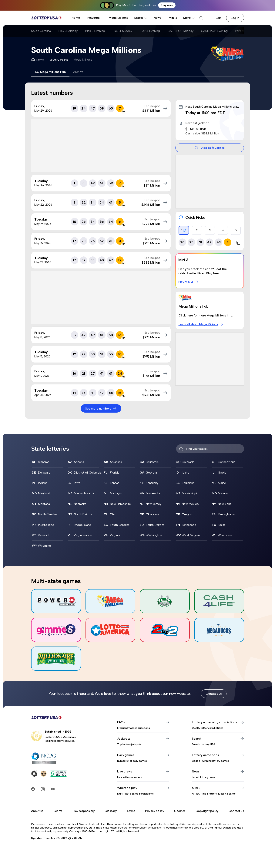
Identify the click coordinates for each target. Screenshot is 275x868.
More (189, 18)
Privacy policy (155, 811)
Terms (131, 811)
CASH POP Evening (214, 31)
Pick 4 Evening (150, 31)
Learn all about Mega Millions (201, 324)
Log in (235, 18)
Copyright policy (207, 811)
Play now (167, 5)
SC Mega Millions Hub (50, 72)
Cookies (180, 811)
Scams (58, 811)
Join (219, 18)
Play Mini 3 (188, 282)
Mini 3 (173, 18)
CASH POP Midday (180, 31)
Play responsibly (83, 811)
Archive (78, 72)
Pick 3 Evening (95, 31)
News (157, 18)
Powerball (94, 18)
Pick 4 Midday (122, 31)
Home (76, 18)
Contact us (214, 694)
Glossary (111, 811)
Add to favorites (210, 148)
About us (37, 811)
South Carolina (41, 31)
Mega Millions (118, 18)
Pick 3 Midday (68, 31)
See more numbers (101, 408)
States (141, 18)
